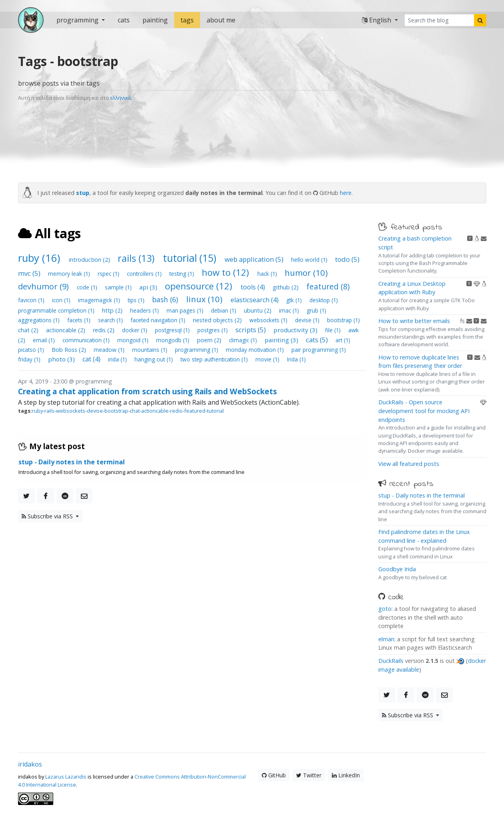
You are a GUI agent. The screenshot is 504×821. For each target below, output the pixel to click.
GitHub (274, 775)
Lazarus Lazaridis (66, 777)
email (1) (45, 340)
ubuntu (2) (258, 310)
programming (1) (197, 350)
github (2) (286, 287)
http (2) (113, 310)
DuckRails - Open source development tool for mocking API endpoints (424, 411)
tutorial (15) (191, 258)
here (346, 193)
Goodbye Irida (397, 569)
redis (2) (104, 330)
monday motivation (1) (256, 350)
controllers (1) (145, 274)
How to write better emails (414, 321)
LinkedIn (346, 775)
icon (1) (62, 300)
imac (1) (290, 310)
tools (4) (254, 287)
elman (386, 639)
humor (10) (306, 273)
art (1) (343, 340)
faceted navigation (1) (159, 320)
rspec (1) (109, 274)
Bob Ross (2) (70, 350)
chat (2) (29, 330)
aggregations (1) (40, 320)
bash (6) (166, 299)
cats (124, 20)
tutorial (215, 411)
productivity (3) (296, 330)
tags (187, 20)
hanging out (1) (155, 359)
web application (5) (255, 259)
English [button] (377, 20)
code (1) (88, 287)
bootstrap (116, 411)
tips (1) (137, 300)
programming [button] (78, 20)
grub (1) (316, 310)
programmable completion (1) (57, 310)
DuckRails (391, 661)
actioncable (155, 411)
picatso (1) (32, 350)
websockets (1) (269, 320)
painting (155, 20)
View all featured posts (409, 464)
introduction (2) (90, 260)
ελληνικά (120, 98)
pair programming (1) (319, 350)
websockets (71, 411)
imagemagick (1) (100, 300)
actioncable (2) (66, 330)
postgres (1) (213, 330)
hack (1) (268, 274)
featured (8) (328, 286)
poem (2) (210, 340)
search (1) (111, 320)
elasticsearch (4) (255, 300)
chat (135, 411)
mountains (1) (151, 350)
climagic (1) (244, 340)
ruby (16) (40, 258)
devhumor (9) (44, 286)
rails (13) (137, 258)
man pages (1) (186, 310)
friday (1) (30, 359)
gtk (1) (295, 300)
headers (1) (145, 310)
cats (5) (318, 340)
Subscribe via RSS (48, 516)
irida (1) (118, 359)
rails (49, 411)
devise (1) (308, 320)
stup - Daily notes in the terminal (422, 495)
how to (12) (227, 272)
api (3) (149, 287)
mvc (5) (30, 273)
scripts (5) (251, 330)
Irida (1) (296, 359)
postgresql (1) (173, 330)
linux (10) (205, 299)
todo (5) (347, 259)
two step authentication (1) (215, 359)
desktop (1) (324, 300)
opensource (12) (200, 286)
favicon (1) (32, 300)
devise (95, 411)
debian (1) (224, 310)
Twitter (309, 775)
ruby (37, 411)
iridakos (30, 764)
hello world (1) (310, 260)
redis (176, 411)
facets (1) (80, 320)
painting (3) (282, 340)
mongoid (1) (134, 340)
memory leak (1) (70, 274)
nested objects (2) (218, 320)
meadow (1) (110, 350)
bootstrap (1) (343, 320)
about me (221, 20)
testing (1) (183, 274)
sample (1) (119, 287)
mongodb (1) (174, 340)
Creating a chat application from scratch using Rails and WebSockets (148, 391)
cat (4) (92, 359)
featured (195, 411)
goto (385, 609)
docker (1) (136, 330)
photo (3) (62, 359)
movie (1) (268, 359)
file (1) (334, 330)
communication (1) (87, 340)
